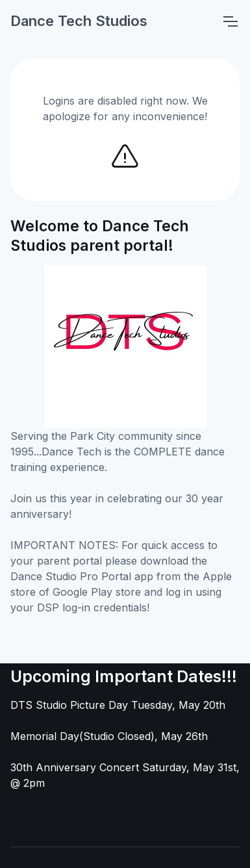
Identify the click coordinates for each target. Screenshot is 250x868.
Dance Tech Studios (79, 21)
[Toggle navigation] (230, 21)
